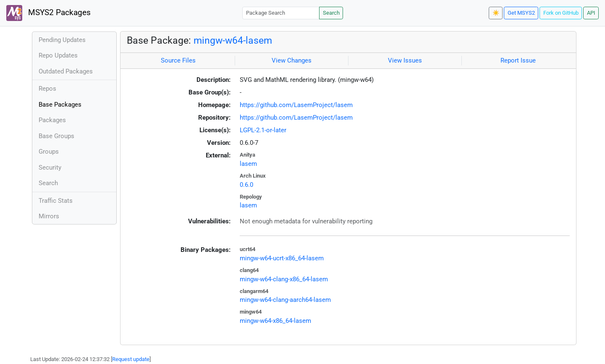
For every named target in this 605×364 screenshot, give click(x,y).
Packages (52, 120)
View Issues (405, 60)
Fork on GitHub (561, 13)
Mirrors (49, 216)
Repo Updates (58, 55)
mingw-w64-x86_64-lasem (275, 321)
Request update (131, 359)
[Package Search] (281, 13)
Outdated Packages (66, 71)
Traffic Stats (56, 201)
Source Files (178, 60)
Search (331, 13)
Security (50, 168)
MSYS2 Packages (48, 13)
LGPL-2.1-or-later (263, 130)
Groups (49, 152)
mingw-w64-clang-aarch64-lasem (285, 300)
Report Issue (518, 60)
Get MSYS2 (521, 13)
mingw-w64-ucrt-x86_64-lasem (282, 258)
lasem (248, 164)
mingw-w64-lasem (233, 40)
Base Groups (56, 136)
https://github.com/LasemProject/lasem (296, 105)
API (591, 13)
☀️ (496, 13)
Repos (47, 89)
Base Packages (60, 105)
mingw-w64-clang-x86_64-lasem (284, 279)
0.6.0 (246, 185)
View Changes (292, 60)
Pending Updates (62, 40)
